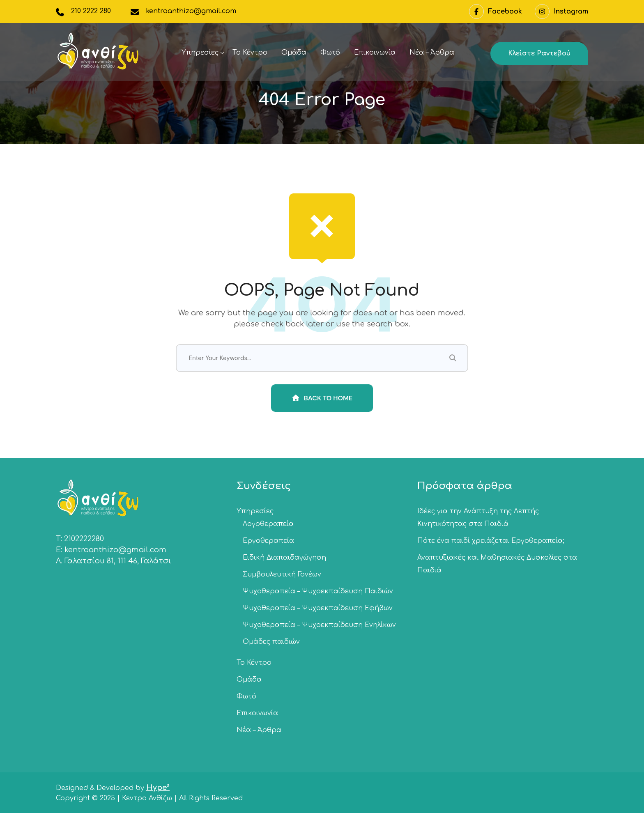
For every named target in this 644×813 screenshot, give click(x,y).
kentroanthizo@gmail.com (191, 11)
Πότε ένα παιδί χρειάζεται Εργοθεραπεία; (491, 541)
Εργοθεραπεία (268, 541)
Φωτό (330, 53)
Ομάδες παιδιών (271, 642)
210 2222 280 (91, 11)
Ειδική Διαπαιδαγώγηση (284, 558)
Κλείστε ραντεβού (539, 53)
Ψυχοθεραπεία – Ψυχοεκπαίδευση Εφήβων (318, 608)
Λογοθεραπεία (268, 524)
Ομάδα (294, 53)
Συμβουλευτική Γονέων (282, 574)
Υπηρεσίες (200, 53)
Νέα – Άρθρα (432, 53)
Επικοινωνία (375, 53)
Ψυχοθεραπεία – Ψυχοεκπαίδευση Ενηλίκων (319, 625)
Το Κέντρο (250, 53)
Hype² (158, 788)
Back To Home (322, 398)
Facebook (496, 11)
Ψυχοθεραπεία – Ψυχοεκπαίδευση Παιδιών (318, 591)
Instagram (561, 11)
